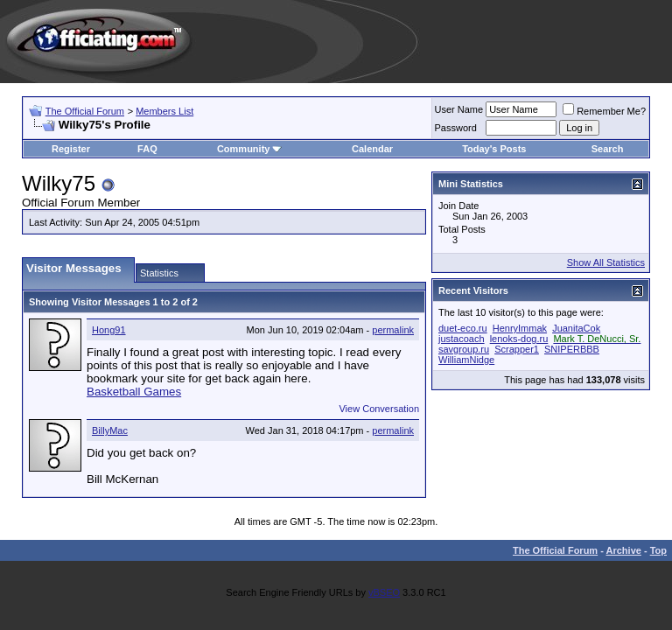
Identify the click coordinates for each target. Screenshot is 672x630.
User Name (459, 109)
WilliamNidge (466, 360)
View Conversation (379, 409)
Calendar (372, 149)
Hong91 (109, 330)
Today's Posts (494, 149)
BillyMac (110, 430)
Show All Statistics (606, 262)
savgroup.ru (464, 349)
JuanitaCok (576, 328)
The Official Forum (85, 111)
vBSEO (384, 592)
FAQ (147, 149)
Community (250, 149)
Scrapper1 (517, 349)
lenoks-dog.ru (519, 339)
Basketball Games (134, 392)
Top (658, 550)
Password (456, 128)
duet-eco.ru (463, 328)
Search (608, 149)
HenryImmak (520, 328)
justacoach (462, 339)
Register (71, 149)
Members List (164, 111)
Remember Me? (604, 111)
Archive (624, 550)
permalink (393, 330)
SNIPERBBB (572, 349)
